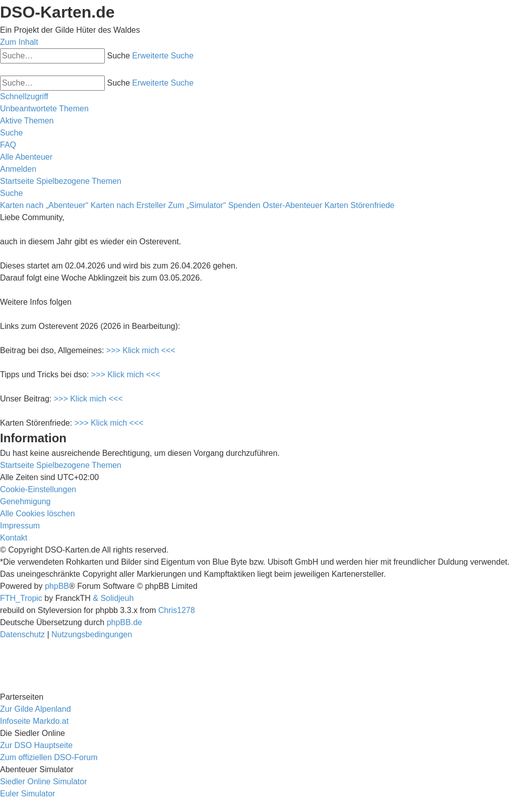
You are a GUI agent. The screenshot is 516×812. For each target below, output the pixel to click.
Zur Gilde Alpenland (36, 709)
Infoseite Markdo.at (34, 721)
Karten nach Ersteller (128, 205)
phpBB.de (124, 622)
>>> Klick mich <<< (141, 350)
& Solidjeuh (113, 598)
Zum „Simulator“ (197, 205)
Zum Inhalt (19, 42)
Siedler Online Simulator (44, 782)
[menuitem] (44, 109)
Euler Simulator (27, 794)
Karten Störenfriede (360, 205)
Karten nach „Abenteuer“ (44, 205)
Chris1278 (177, 610)
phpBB (57, 586)
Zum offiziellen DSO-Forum (49, 757)
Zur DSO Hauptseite (36, 745)
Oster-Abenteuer (292, 205)
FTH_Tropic (21, 598)
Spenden (244, 205)
